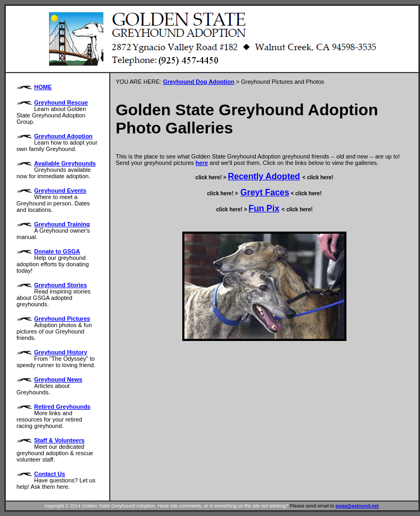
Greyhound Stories (60, 285)
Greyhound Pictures (62, 319)
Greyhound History (61, 352)
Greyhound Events (60, 190)
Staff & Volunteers (59, 440)
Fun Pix (264, 208)
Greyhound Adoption (63, 136)
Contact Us (50, 474)
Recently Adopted (264, 176)
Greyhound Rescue (61, 102)
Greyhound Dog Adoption (199, 82)
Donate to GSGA (57, 251)
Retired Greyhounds (62, 407)
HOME (43, 87)
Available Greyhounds (65, 163)
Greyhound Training (62, 224)
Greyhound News (58, 379)
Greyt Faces (265, 192)
